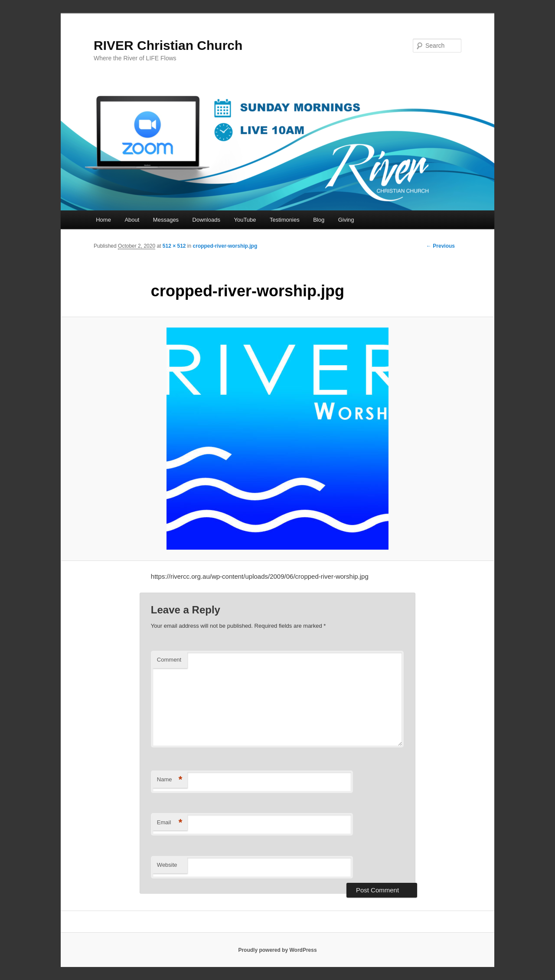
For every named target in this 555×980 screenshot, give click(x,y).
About (132, 220)
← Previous (441, 246)
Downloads (206, 220)
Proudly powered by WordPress (277, 950)
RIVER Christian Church (168, 45)
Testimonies (285, 220)
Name (170, 780)
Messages (166, 220)
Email (170, 823)
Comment (169, 660)
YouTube (245, 220)
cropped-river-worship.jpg (225, 246)
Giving (346, 220)
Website (167, 865)
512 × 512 (174, 246)
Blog (319, 220)
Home (103, 220)
